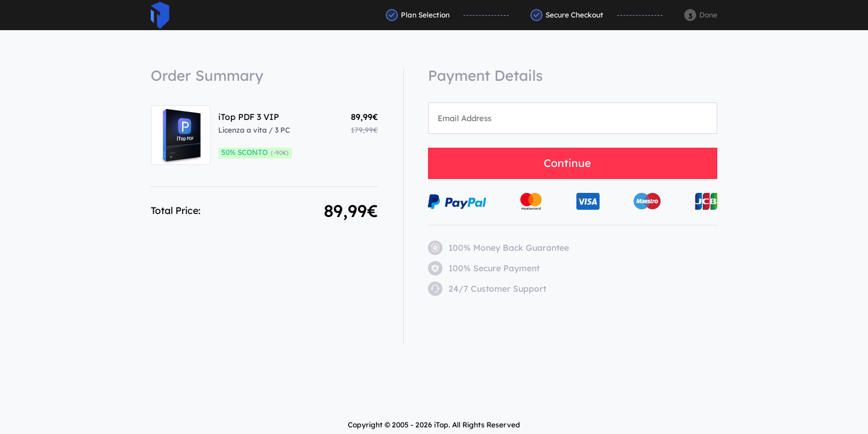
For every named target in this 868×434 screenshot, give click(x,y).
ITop (160, 15)
